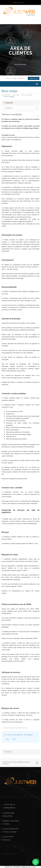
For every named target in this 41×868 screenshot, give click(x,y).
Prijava (15, 78)
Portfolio (6, 824)
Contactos (7, 840)
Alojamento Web (9, 813)
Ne (14, 739)
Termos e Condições (27, 95)
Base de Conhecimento (11, 829)
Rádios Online (8, 816)
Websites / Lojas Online (11, 821)
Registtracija (21, 78)
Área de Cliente (18, 3)
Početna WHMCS (6, 95)
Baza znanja (16, 95)
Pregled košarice (34, 78)
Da (7, 739)
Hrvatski (9, 78)
